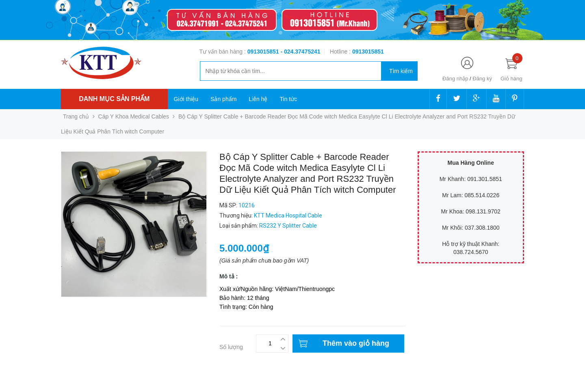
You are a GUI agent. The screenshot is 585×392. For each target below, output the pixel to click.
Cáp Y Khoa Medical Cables (134, 116)
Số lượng (231, 347)
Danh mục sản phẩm (114, 99)
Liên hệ (258, 99)
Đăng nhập (455, 79)
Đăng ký (482, 79)
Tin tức (288, 99)
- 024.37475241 (300, 52)
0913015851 (264, 52)
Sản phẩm (223, 99)
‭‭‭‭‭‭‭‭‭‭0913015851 (368, 52)
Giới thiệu (186, 99)
